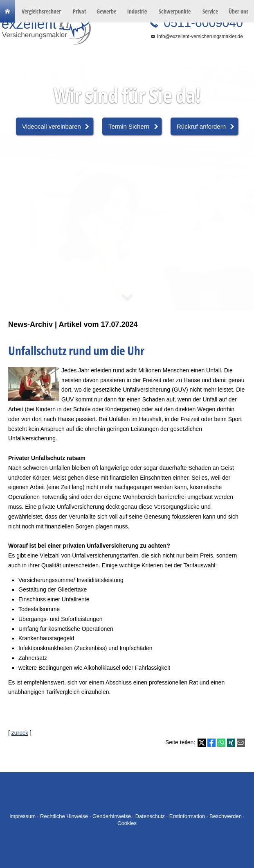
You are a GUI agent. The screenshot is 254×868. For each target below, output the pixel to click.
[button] (127, 301)
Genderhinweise (112, 816)
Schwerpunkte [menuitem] (175, 11)
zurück (20, 733)
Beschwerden (226, 816)
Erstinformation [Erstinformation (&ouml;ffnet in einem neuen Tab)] (187, 816)
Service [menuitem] (210, 11)
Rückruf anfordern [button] (201, 126)
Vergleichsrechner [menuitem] (41, 11)
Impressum (22, 816)
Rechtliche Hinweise (64, 816)
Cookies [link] (127, 823)
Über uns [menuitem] (238, 11)
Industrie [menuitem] (137, 11)
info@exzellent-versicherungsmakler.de (200, 36)
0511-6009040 (202, 23)
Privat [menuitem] (79, 11)
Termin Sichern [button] (129, 126)
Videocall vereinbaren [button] (52, 126)
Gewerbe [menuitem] (106, 11)
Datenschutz (150, 816)
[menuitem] (8, 11)
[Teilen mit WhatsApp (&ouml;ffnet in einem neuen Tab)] (221, 743)
